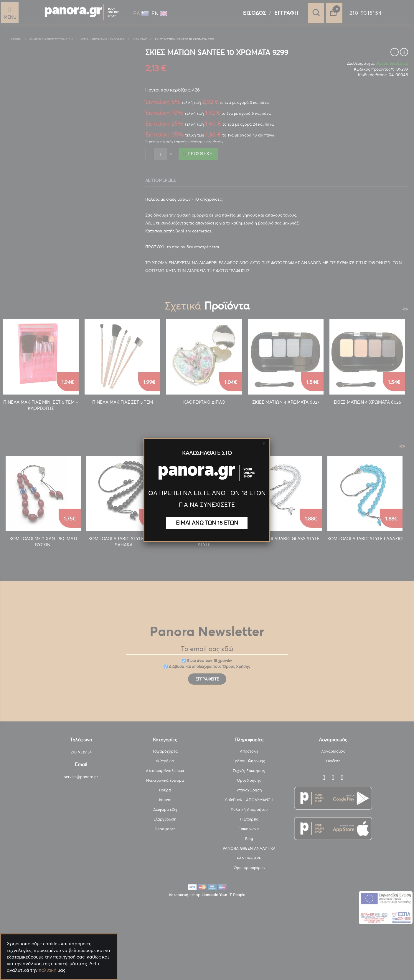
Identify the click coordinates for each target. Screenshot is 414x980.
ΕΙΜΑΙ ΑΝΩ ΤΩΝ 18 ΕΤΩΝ (207, 523)
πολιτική (47, 970)
